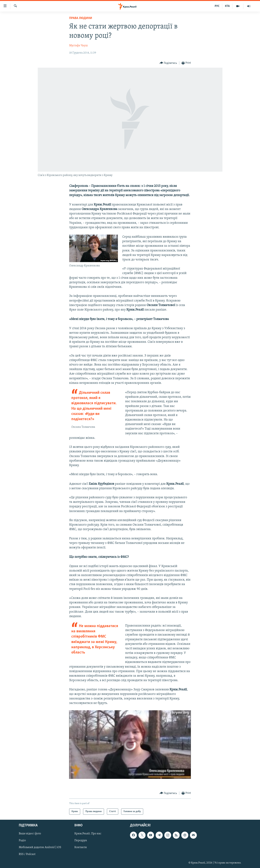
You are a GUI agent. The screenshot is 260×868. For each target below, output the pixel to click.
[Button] (168, 63)
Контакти (81, 848)
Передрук (81, 841)
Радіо (22, 841)
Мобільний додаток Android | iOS (40, 848)
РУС (217, 6)
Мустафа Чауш (78, 46)
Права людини (81, 18)
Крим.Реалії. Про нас (88, 834)
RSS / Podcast (27, 854)
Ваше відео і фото (30, 834)
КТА (227, 6)
